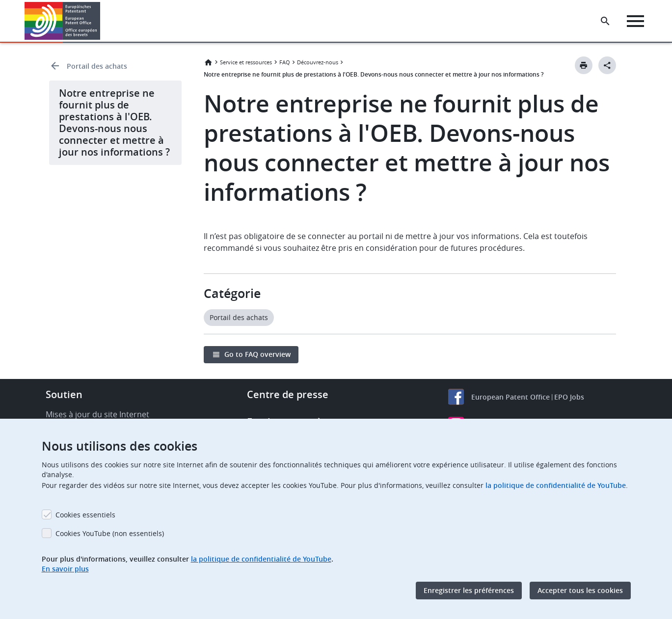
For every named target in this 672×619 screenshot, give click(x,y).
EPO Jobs (569, 397)
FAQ (285, 62)
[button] (102, 21)
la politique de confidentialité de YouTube (556, 485)
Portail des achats (97, 66)
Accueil (208, 62)
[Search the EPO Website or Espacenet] (606, 21)
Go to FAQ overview (257, 354)
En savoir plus (65, 569)
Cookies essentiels (85, 515)
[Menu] (636, 21)
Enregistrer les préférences (469, 590)
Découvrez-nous (318, 62)
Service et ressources (246, 62)
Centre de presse (288, 394)
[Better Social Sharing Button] (607, 65)
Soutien (64, 394)
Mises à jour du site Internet (97, 414)
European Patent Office (511, 397)
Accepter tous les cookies (580, 590)
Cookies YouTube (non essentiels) (110, 533)
